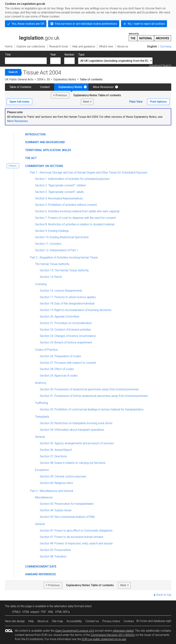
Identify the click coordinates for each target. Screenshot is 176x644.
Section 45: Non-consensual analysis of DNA (67, 517)
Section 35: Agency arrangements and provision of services (77, 443)
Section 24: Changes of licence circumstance (68, 336)
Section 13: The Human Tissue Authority (64, 270)
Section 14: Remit (51, 277)
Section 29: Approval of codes (59, 376)
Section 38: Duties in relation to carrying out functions (73, 463)
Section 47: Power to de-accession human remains (72, 537)
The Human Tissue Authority (52, 264)
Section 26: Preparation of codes (60, 356)
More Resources (103, 87)
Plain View (136, 102)
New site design (15, 621)
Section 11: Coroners (48, 244)
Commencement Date (41, 567)
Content (45, 87)
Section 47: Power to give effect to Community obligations (76, 531)
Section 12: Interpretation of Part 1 (57, 250)
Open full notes (19, 102)
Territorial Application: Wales (48, 150)
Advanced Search (160, 65)
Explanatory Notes (65, 79)
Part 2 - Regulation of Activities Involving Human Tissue (64, 257)
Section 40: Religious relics (56, 483)
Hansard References (41, 574)
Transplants (42, 417)
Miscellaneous (44, 497)
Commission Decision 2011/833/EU (113, 635)
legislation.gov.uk (32, 37)
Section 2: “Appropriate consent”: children (60, 185)
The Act (31, 158)
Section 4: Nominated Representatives (59, 198)
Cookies (129, 621)
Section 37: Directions (53, 456)
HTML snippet (31, 612)
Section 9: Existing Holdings (52, 231)
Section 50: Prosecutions (55, 550)
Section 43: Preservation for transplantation (67, 504)
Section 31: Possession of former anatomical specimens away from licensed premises (94, 396)
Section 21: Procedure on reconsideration (66, 323)
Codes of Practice (46, 350)
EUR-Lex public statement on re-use (104, 639)
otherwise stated (123, 631)
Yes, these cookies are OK (28, 24)
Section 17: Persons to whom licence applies (68, 297)
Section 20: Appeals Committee (60, 317)
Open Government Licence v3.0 (75, 631)
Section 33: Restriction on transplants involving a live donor (76, 423)
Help (31, 621)
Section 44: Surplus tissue (56, 510)
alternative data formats (69, 606)
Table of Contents (20, 87)
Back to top (164, 595)
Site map (57, 621)
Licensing (41, 284)
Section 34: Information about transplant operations (72, 430)
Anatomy (41, 383)
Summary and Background (45, 142)
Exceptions (42, 470)
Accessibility (74, 621)
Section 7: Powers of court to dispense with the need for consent (75, 218)
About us (43, 621)
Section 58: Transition (53, 556)
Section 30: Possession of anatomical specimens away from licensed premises (89, 389)
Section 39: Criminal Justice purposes (63, 476)
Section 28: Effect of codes (57, 369)
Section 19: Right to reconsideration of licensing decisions (76, 310)
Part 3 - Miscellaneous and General (52, 491)
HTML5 (16, 612)
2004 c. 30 (43, 79)
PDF (44, 612)
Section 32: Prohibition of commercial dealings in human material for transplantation (92, 409)
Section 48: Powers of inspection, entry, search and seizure (76, 543)
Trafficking (41, 403)
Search (13, 72)
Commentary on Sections (44, 166)
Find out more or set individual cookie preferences (86, 24)
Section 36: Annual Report (56, 450)
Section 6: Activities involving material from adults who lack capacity (77, 211)
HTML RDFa (62, 612)
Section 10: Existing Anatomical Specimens (62, 237)
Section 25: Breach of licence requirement (66, 342)
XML (51, 612)
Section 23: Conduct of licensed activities (65, 330)
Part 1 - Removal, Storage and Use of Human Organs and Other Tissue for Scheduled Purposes (89, 173)
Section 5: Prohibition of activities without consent (66, 205)
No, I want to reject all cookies (146, 24)
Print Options (158, 102)
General (40, 437)
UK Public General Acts (19, 79)
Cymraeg (166, 46)
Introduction (35, 134)
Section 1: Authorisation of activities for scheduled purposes (72, 179)
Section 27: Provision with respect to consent (68, 363)
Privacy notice (111, 621)
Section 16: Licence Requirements (61, 291)
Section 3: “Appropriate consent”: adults (59, 192)
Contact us (92, 621)
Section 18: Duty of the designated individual (67, 303)
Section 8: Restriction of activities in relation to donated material (75, 224)
